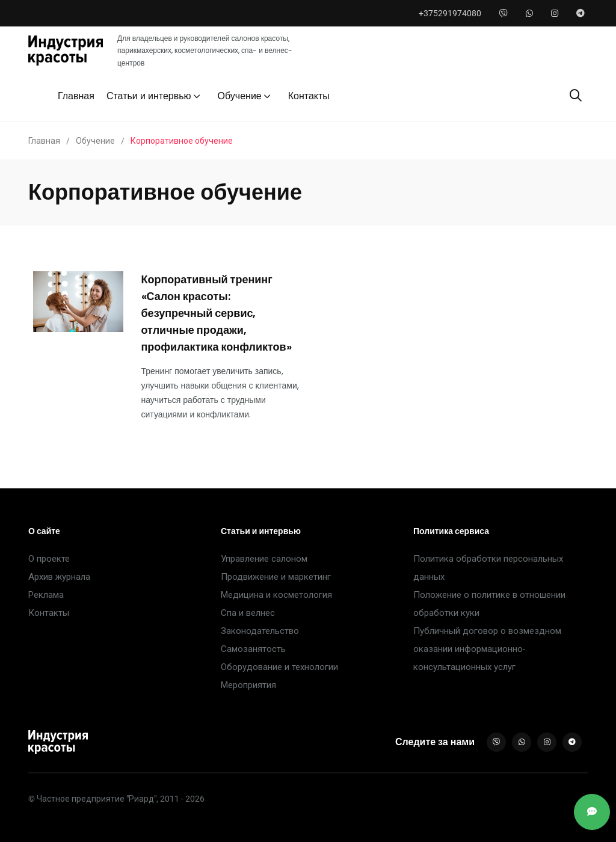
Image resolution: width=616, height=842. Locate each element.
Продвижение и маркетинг (276, 577)
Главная (76, 96)
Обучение (240, 96)
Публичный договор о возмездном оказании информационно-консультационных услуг (487, 649)
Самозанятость (253, 649)
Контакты (309, 96)
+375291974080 (450, 13)
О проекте (49, 559)
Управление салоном (264, 559)
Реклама (46, 595)
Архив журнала (59, 577)
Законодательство (260, 631)
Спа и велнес (248, 613)
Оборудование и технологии (279, 667)
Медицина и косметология (276, 595)
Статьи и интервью (149, 96)
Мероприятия (248, 685)
